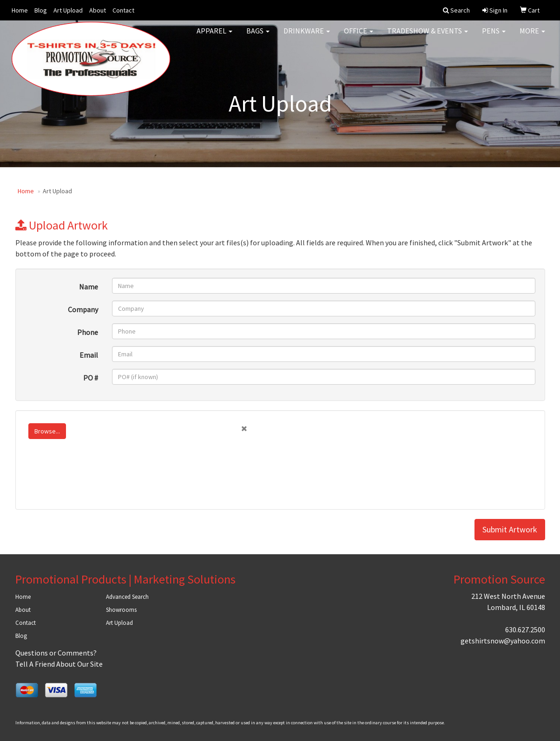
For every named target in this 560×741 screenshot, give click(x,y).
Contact (123, 10)
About (98, 10)
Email (89, 355)
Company (83, 309)
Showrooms (121, 610)
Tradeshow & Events (428, 37)
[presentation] (95, 482)
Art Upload (68, 10)
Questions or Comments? (56, 653)
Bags (258, 37)
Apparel (214, 37)
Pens (494, 37)
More (532, 37)
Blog (41, 10)
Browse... (47, 431)
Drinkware (307, 37)
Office (359, 37)
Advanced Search (127, 597)
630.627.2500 (525, 630)
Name (89, 287)
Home (20, 10)
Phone (88, 332)
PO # (91, 378)
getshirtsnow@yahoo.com (503, 641)
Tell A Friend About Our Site (59, 664)
